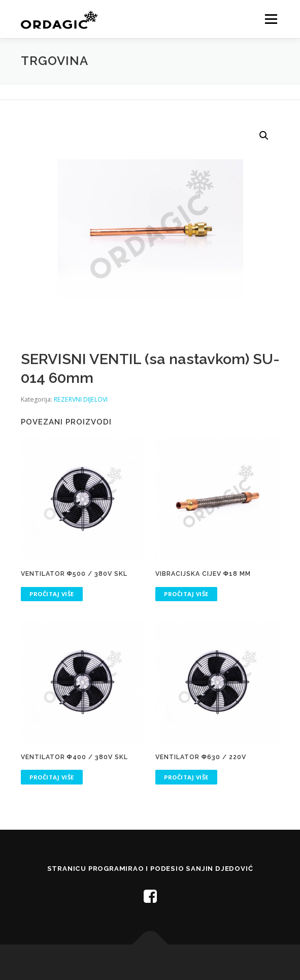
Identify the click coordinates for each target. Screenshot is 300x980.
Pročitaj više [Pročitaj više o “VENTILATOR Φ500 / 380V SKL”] (52, 594)
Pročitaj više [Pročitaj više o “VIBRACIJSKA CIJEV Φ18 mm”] (186, 594)
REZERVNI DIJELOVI (81, 399)
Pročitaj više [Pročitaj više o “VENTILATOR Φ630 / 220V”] (186, 777)
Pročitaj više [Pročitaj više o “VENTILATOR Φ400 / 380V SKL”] (52, 777)
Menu (270, 19)
